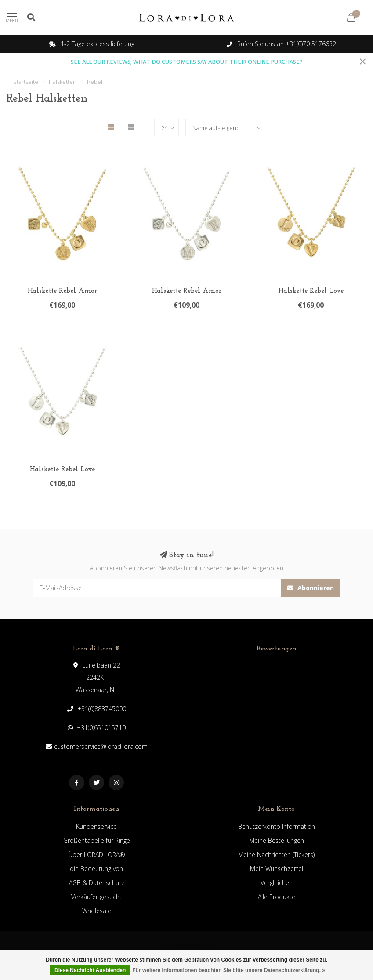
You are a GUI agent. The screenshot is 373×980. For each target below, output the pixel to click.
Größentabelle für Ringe (97, 840)
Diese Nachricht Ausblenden (90, 970)
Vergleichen (277, 883)
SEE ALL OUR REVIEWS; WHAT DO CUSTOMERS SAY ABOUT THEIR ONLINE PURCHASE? (186, 62)
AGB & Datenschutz (97, 883)
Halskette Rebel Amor (62, 291)
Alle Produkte (277, 897)
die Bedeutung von (96, 869)
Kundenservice (96, 826)
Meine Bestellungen (277, 840)
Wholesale (97, 911)
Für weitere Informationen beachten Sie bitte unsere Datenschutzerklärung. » (229, 970)
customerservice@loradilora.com (101, 746)
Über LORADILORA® (97, 855)
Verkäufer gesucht (96, 897)
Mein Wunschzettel (277, 869)
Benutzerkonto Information (277, 826)
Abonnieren (311, 588)
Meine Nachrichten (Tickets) (276, 855)
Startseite (26, 82)
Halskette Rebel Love (311, 291)
